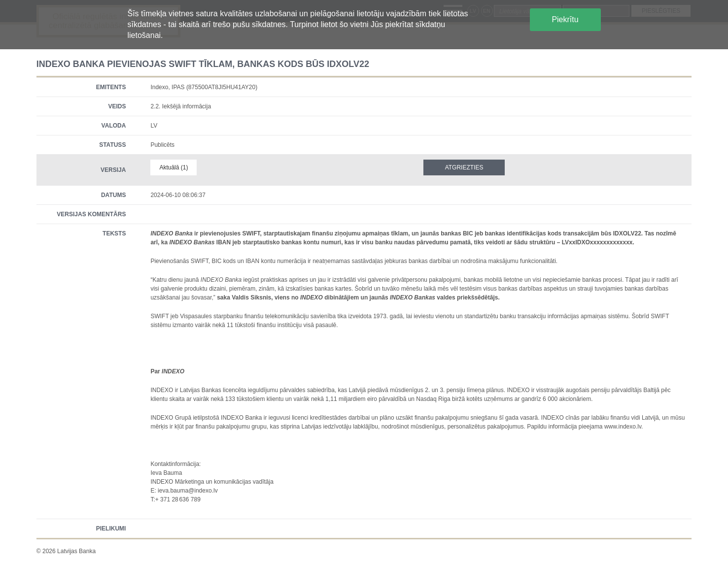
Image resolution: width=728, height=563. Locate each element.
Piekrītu (565, 19)
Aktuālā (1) (173, 167)
